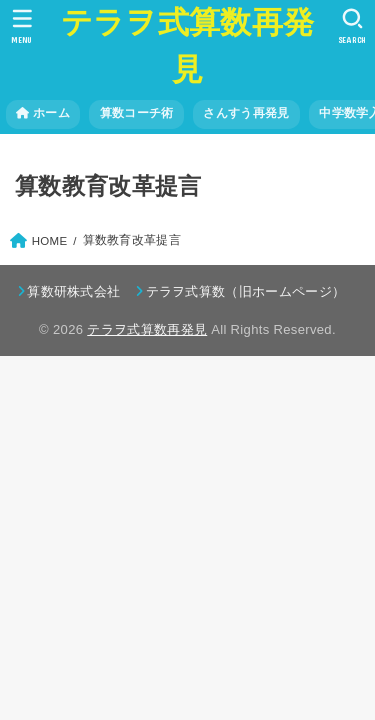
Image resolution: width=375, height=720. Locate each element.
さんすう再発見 (246, 113)
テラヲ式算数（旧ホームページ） (246, 291)
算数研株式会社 (73, 291)
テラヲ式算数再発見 (187, 46)
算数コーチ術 (137, 113)
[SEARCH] (352, 26)
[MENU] (22, 26)
